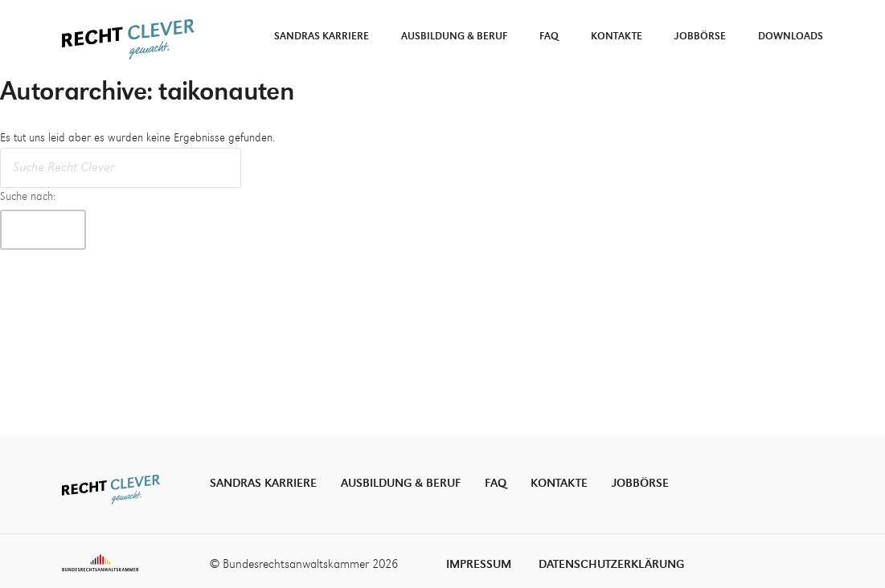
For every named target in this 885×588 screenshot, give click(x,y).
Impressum (479, 564)
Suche (43, 229)
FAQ (549, 37)
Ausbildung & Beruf (454, 37)
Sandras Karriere (322, 37)
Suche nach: (28, 196)
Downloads (791, 37)
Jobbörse (700, 37)
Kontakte (617, 37)
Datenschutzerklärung (611, 564)
